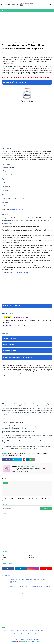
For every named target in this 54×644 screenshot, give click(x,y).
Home (3, 42)
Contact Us (29, 639)
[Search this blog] (21, 509)
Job (33, 454)
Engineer (16, 454)
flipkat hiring (37, 633)
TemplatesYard (24, 642)
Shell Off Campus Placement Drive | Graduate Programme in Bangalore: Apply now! (29, 580)
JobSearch (39, 454)
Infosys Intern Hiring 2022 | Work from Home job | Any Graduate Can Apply (27, 498)
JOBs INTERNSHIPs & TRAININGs (12, 52)
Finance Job (18, 630)
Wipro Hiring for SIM (17, 209)
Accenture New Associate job (19, 273)
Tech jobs (8, 42)
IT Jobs (29, 454)
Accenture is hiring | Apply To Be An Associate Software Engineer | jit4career (30, 593)
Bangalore (9, 454)
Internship (37, 630)
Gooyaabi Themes (38, 642)
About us (22, 639)
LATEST (45, 454)
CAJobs (12, 630)
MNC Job (5, 455)
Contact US (4, 557)
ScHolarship (12, 633)
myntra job (45, 633)
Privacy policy (31, 557)
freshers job (22, 454)
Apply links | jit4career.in (8, 559)
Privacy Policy (37, 639)
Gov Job (25, 630)
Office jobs (12, 455)
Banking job (5, 630)
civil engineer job (29, 633)
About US (30, 555)
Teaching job (20, 633)
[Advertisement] (27, 27)
